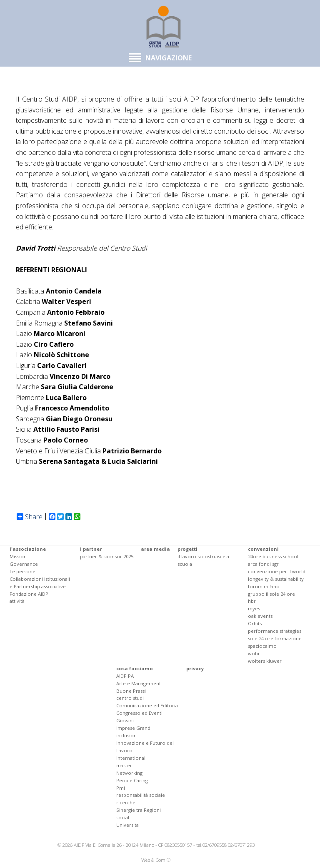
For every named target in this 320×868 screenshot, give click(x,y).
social (123, 817)
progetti (187, 549)
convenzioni (263, 549)
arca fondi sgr (263, 564)
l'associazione (28, 549)
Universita (127, 825)
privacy (195, 668)
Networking (129, 773)
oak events (260, 616)
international (131, 758)
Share (30, 517)
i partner (91, 549)
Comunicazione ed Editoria (147, 705)
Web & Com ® (156, 860)
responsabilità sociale (141, 795)
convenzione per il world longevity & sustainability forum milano (277, 579)
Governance (24, 564)
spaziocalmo (262, 646)
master (124, 765)
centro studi (130, 698)
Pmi (121, 788)
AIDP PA (125, 676)
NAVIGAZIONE (160, 58)
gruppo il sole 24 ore (271, 594)
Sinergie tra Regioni (139, 810)
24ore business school (273, 556)
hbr (252, 601)
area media (155, 549)
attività (17, 601)
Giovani (125, 720)
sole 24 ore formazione (275, 638)
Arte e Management (139, 683)
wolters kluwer (265, 661)
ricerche (126, 802)
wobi (254, 653)
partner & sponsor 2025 (107, 556)
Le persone (22, 571)
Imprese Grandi (134, 728)
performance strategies (275, 631)
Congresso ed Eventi (139, 713)
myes (254, 608)
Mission (18, 556)
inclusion (126, 735)
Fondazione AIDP (29, 594)
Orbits (255, 623)
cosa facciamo (135, 668)
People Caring (132, 780)
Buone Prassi (131, 691)
